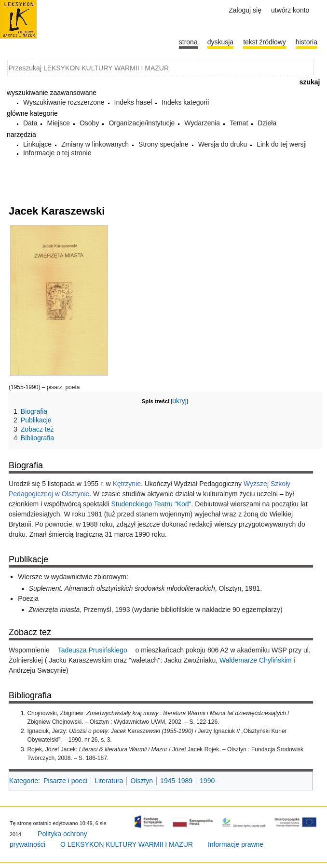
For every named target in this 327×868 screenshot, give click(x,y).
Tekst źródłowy (265, 42)
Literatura (109, 781)
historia (307, 42)
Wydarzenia (202, 123)
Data (30, 123)
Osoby (89, 123)
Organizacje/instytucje (142, 123)
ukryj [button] (179, 401)
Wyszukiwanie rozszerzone (64, 102)
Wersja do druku (223, 144)
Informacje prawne (236, 844)
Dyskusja (220, 42)
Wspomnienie (30, 650)
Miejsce (58, 123)
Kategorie (24, 781)
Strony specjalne (163, 144)
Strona (188, 42)
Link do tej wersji (282, 144)
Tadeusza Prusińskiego (93, 650)
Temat (239, 123)
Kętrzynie (127, 484)
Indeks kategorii (185, 102)
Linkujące (37, 144)
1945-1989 (176, 781)
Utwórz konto (290, 10)
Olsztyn (142, 781)
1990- (208, 781)
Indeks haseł (133, 102)
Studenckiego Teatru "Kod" (151, 504)
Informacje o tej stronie (57, 153)
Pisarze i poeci (65, 781)
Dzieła (267, 123)
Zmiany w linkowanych (95, 144)
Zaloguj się (245, 10)
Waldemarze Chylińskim (256, 660)
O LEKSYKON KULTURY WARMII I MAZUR (127, 844)
